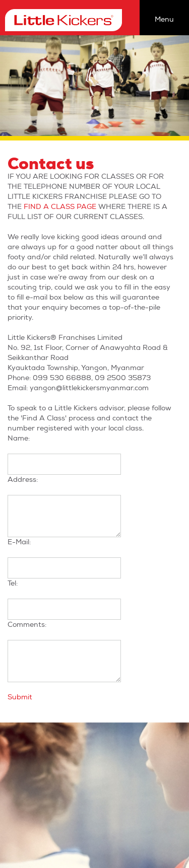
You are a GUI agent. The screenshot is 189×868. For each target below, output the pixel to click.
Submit (20, 697)
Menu (164, 19)
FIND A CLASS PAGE (60, 207)
